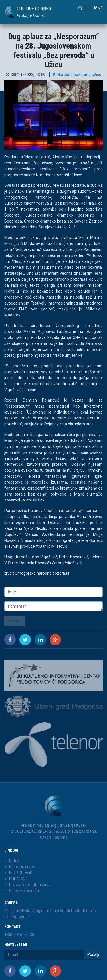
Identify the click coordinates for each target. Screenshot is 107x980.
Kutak (14, 861)
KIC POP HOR (21, 873)
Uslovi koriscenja (24, 891)
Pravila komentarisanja (30, 885)
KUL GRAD (18, 879)
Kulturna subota (23, 867)
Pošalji (15, 621)
